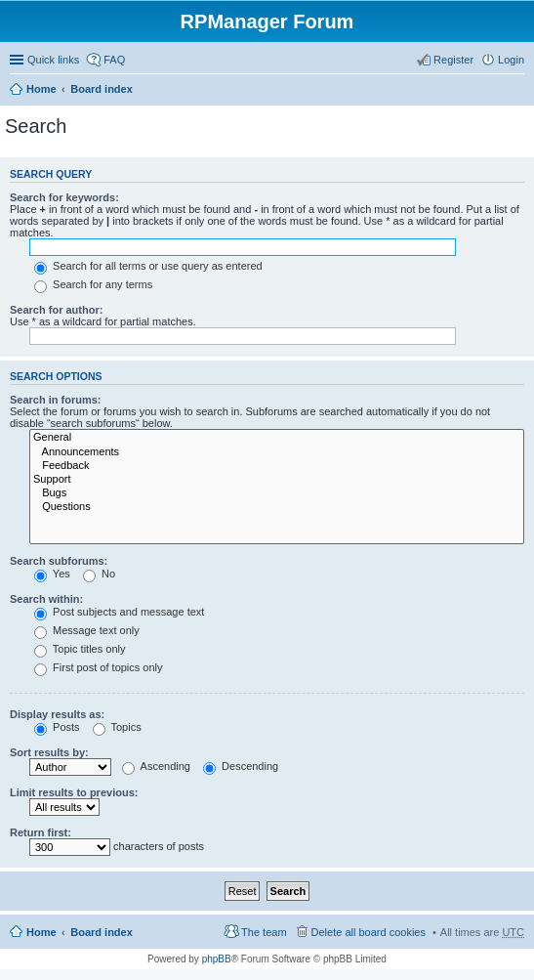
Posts (57, 727)
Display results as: (57, 714)
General (277, 438)
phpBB (217, 959)
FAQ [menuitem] (114, 60)
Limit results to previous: (74, 792)
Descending (241, 766)
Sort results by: (49, 752)
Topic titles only (80, 649)
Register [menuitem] (453, 60)
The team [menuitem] (264, 932)
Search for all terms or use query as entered (148, 266)
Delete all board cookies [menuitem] (369, 932)
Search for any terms (93, 284)
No (99, 574)
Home (41, 89)
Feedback (277, 466)
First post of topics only (99, 667)
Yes (52, 574)
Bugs (277, 493)
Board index (102, 89)
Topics (117, 727)
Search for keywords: (64, 197)
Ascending (156, 766)
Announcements (277, 452)
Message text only (87, 630)
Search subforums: (59, 561)
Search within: (46, 599)
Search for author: (56, 310)
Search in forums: (56, 400)
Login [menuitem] (511, 60)
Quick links (53, 60)
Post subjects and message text (119, 612)
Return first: (41, 832)
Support (277, 480)
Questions (277, 507)
